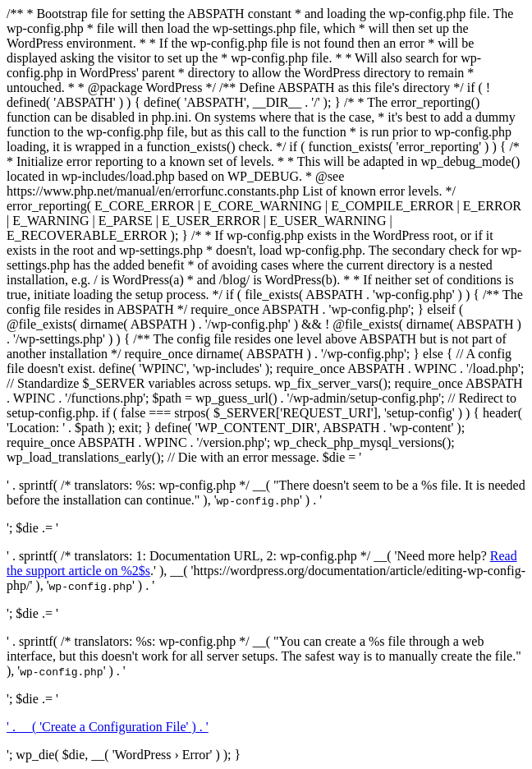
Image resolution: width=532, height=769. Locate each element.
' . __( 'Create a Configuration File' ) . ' (108, 727)
